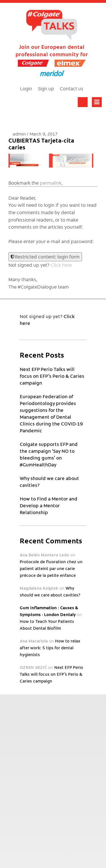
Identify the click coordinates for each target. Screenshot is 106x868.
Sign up (46, 88)
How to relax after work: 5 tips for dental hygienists (50, 648)
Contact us (72, 88)
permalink (51, 183)
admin (20, 134)
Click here (61, 265)
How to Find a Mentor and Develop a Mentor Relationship (49, 505)
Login (26, 88)
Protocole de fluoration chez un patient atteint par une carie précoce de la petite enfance (51, 568)
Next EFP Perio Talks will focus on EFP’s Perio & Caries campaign (52, 376)
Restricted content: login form (45, 256)
